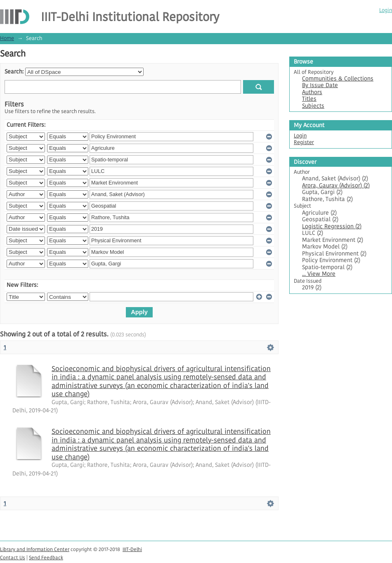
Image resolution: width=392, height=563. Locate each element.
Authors (312, 92)
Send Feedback (46, 557)
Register (304, 142)
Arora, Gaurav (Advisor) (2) (336, 186)
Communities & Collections (338, 79)
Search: (14, 72)
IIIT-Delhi (132, 549)
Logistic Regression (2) (332, 226)
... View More (319, 274)
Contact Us (13, 557)
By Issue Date (320, 85)
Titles (309, 99)
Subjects (313, 106)
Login (386, 10)
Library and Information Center (35, 549)
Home (7, 38)
